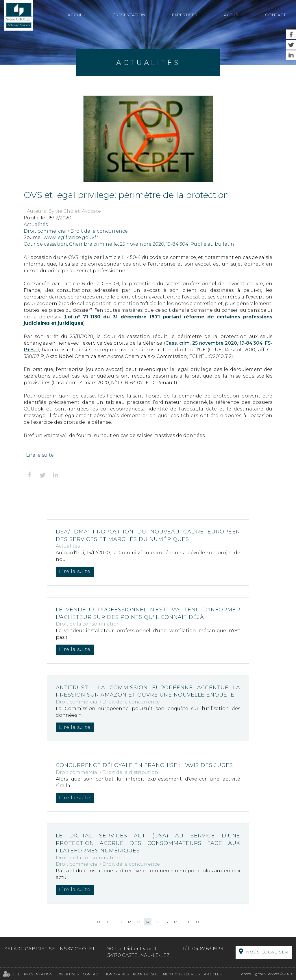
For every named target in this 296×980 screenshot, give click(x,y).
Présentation (129, 15)
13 (138, 922)
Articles (213, 974)
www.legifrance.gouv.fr (71, 237)
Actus (231, 15)
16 (166, 922)
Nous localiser (267, 952)
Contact (275, 15)
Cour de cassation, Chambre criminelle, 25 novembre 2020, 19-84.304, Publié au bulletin (129, 244)
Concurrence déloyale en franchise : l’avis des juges (144, 765)
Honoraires (117, 974)
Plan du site (146, 974)
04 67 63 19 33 (208, 949)
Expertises (185, 15)
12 (129, 922)
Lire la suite (40, 455)
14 (148, 922)
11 (121, 922)
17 (175, 922)
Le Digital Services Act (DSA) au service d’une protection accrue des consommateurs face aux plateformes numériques (148, 843)
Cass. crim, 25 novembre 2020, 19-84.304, (215, 343)
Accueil (77, 15)
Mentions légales (182, 974)
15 (157, 922)
